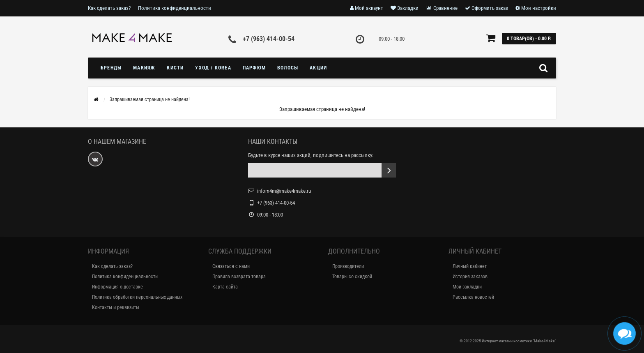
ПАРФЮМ (254, 68)
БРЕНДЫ (111, 68)
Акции (318, 68)
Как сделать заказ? (109, 8)
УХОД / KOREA (213, 68)
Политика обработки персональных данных (137, 297)
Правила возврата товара (239, 277)
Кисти (175, 68)
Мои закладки (467, 287)
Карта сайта (225, 287)
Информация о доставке (117, 287)
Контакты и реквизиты (116, 307)
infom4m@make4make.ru (284, 191)
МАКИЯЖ (144, 68)
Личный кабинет (470, 266)
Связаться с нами (231, 266)
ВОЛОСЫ (288, 68)
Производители (348, 266)
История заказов (470, 277)
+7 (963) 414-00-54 (269, 39)
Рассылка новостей (473, 297)
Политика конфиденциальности (175, 8)
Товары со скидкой (352, 277)
